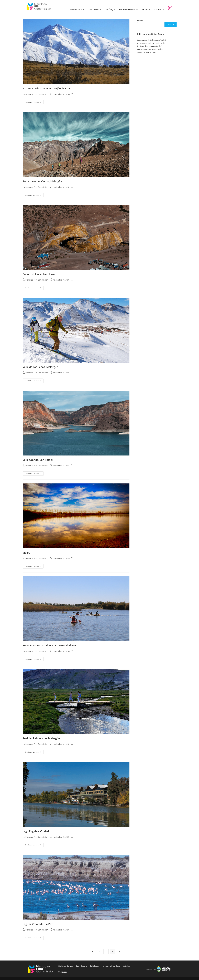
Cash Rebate (95, 9)
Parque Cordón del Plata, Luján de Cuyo (47, 88)
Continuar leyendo (34, 102)
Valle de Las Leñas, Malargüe (40, 367)
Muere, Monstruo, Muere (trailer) (150, 49)
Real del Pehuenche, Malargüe (41, 738)
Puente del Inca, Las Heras (39, 274)
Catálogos (110, 9)
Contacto (159, 9)
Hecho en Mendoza (129, 9)
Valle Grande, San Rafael (38, 460)
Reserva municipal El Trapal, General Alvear (49, 645)
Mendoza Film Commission (37, 94)
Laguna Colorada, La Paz (38, 924)
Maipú (26, 553)
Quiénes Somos (76, 9)
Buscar (140, 21)
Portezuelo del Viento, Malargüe (42, 181)
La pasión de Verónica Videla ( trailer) (152, 43)
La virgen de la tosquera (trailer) (150, 46)
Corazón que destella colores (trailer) (152, 40)
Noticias (146, 9)
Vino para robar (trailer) (146, 52)
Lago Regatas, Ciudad (36, 831)
